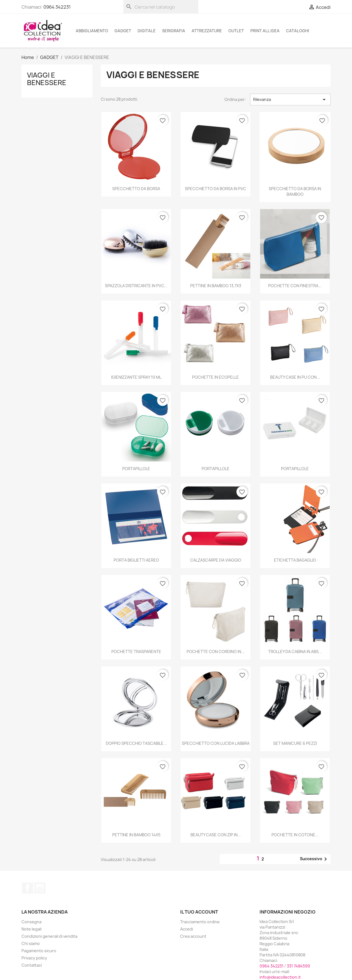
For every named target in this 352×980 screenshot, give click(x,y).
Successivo (314, 859)
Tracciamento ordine (200, 922)
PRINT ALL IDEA (265, 31)
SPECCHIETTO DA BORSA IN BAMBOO (295, 191)
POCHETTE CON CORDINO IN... (216, 652)
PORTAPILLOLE (136, 469)
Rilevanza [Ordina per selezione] (290, 100)
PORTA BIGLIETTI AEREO (136, 560)
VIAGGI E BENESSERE (47, 79)
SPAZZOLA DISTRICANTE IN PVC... (136, 286)
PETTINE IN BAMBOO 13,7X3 (216, 286)
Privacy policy (34, 958)
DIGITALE (147, 31)
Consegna (31, 922)
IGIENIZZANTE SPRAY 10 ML (136, 377)
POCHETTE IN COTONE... (295, 835)
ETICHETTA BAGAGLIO (295, 560)
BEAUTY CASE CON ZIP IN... (216, 835)
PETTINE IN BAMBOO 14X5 (136, 835)
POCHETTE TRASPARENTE (136, 652)
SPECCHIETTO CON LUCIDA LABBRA (216, 743)
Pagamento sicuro (39, 951)
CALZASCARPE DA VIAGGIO (216, 560)
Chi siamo (31, 943)
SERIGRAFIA (174, 31)
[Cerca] (161, 7)
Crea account (193, 936)
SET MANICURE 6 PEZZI (295, 743)
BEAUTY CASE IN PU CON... (295, 377)
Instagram (40, 888)
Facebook (28, 888)
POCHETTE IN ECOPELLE (216, 377)
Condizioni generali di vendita (49, 936)
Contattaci (32, 965)
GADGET (123, 31)
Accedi (187, 929)
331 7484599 (298, 966)
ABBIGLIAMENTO (92, 31)
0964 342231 (57, 7)
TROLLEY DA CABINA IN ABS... (295, 652)
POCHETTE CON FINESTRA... (295, 286)
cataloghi (298, 31)
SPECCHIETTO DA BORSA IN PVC (216, 189)
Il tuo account (199, 912)
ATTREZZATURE (207, 31)
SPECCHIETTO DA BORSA (136, 189)
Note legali (31, 929)
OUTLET (236, 31)
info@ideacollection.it (280, 977)
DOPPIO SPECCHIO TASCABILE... (136, 743)
